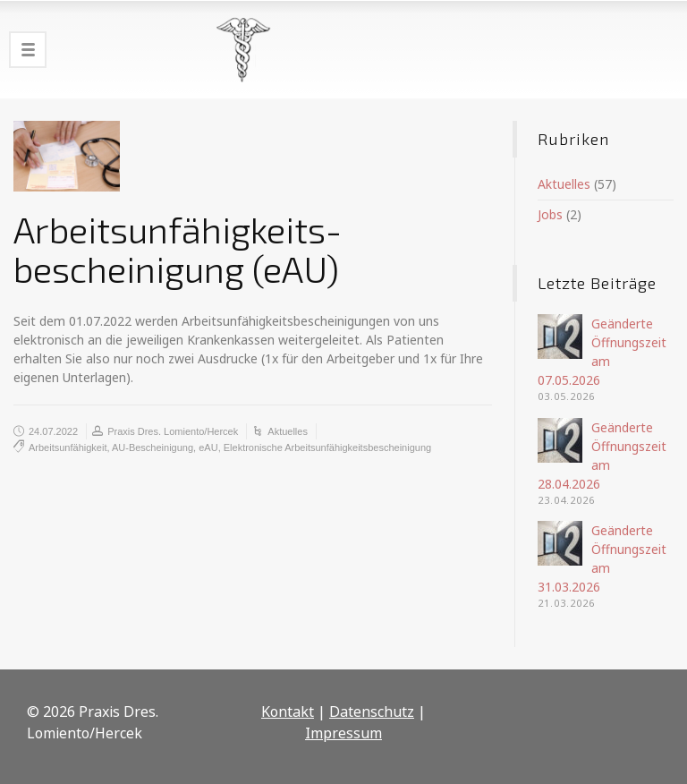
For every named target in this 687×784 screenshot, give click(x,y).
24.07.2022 (53, 431)
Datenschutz (372, 712)
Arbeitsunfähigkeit (68, 447)
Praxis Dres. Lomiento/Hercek (173, 431)
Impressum (343, 733)
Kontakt (288, 712)
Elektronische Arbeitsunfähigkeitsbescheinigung (327, 447)
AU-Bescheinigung (153, 447)
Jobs (550, 214)
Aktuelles (288, 431)
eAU (208, 447)
